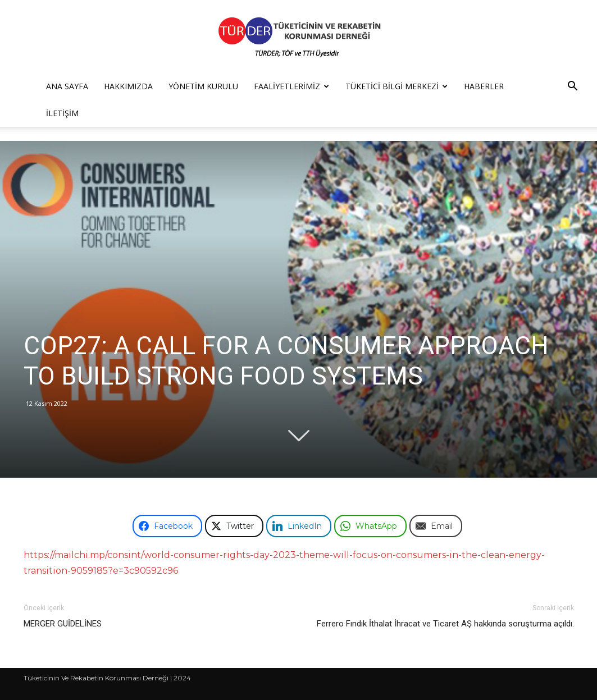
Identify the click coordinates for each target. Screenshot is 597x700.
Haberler (484, 86)
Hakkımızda (128, 86)
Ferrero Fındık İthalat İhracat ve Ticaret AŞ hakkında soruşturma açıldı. (445, 624)
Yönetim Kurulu (203, 86)
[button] (572, 87)
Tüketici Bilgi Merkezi (397, 86)
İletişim (62, 113)
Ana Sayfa (67, 86)
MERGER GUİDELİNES (63, 624)
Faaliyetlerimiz (291, 86)
